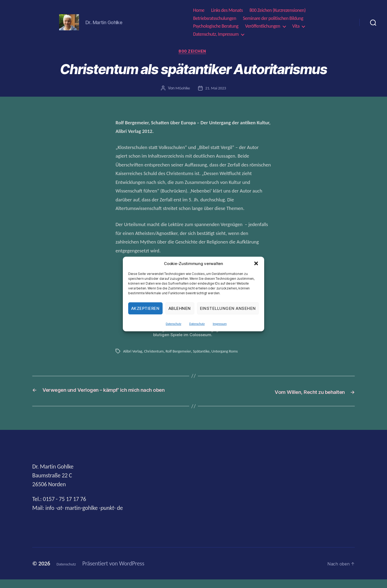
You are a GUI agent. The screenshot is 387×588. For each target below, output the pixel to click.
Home (199, 10)
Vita (296, 26)
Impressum (220, 324)
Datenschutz (173, 324)
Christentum (155, 352)
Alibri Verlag (133, 352)
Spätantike (205, 352)
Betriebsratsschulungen (214, 18)
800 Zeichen (193, 52)
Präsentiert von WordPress (123, 572)
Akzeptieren (145, 308)
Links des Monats (227, 10)
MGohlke (182, 89)
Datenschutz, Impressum (216, 34)
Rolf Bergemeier (181, 352)
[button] (256, 263)
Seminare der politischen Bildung (273, 18)
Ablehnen (180, 308)
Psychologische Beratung (216, 26)
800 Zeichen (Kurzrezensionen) (277, 10)
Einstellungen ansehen (228, 308)
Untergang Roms (230, 352)
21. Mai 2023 (216, 89)
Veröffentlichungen (263, 26)
